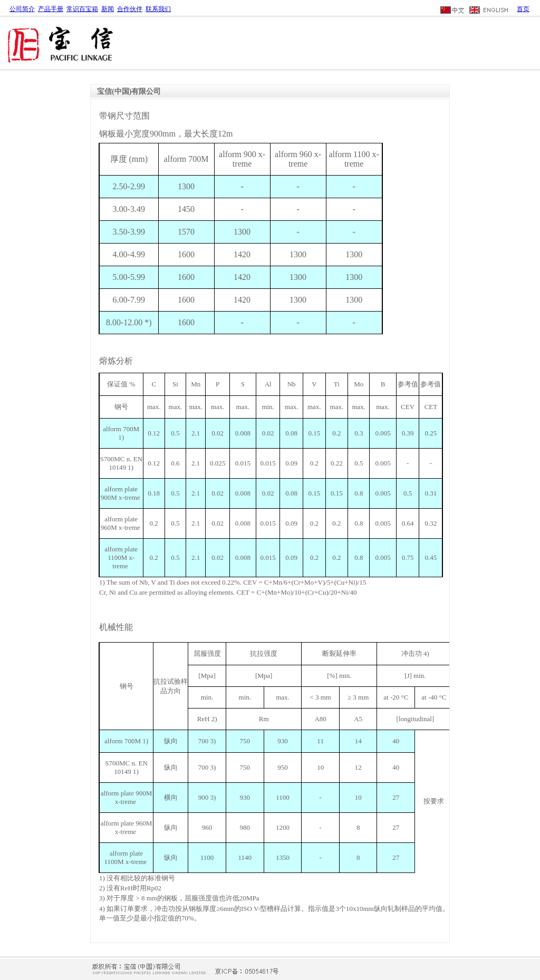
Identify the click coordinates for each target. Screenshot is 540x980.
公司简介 (22, 9)
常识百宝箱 (82, 9)
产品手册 (51, 9)
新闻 (108, 9)
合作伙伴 (130, 9)
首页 (523, 9)
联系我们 (158, 9)
